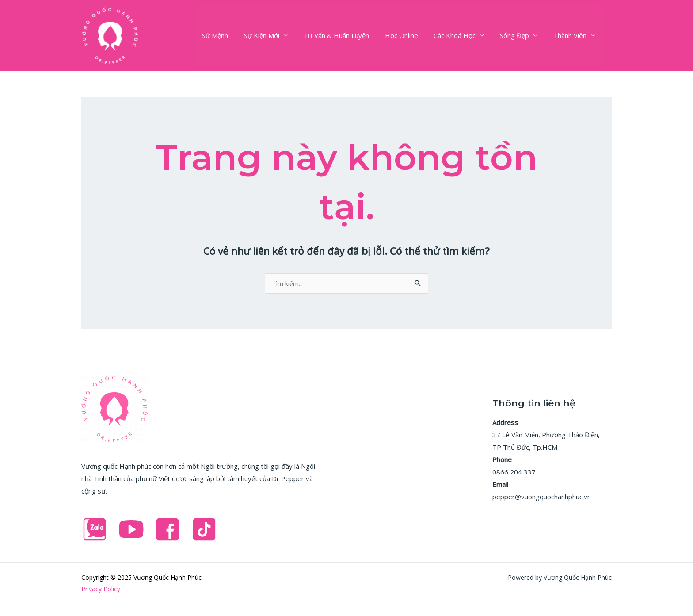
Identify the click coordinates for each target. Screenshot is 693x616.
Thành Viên (571, 35)
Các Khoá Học (461, 35)
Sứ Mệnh (232, 35)
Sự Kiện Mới (276, 35)
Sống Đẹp (518, 35)
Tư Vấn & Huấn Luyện (348, 35)
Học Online (410, 35)
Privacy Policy (101, 589)
